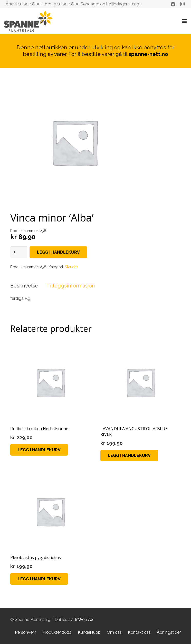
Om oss (114, 632)
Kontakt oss (139, 632)
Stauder (71, 267)
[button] (184, 21)
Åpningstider (169, 632)
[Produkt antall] (19, 252)
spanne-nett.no (148, 54)
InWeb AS (84, 619)
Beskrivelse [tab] (24, 286)
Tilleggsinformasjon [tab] (71, 286)
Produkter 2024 (57, 632)
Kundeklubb (89, 632)
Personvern (26, 632)
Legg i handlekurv (58, 252)
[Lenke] (28, 21)
